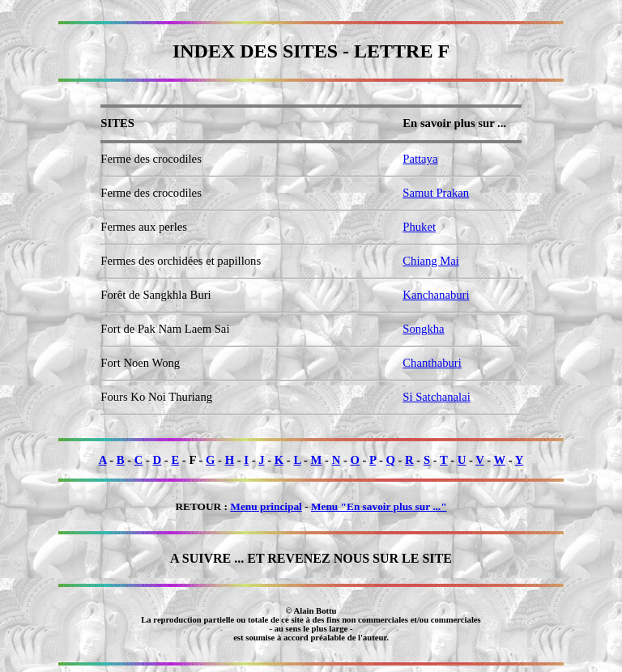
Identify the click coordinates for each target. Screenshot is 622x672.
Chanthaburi (432, 363)
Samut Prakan (436, 193)
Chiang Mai (431, 261)
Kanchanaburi (436, 295)
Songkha (423, 329)
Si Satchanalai (436, 397)
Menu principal (266, 506)
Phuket (419, 227)
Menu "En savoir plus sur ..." (379, 506)
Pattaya (420, 159)
